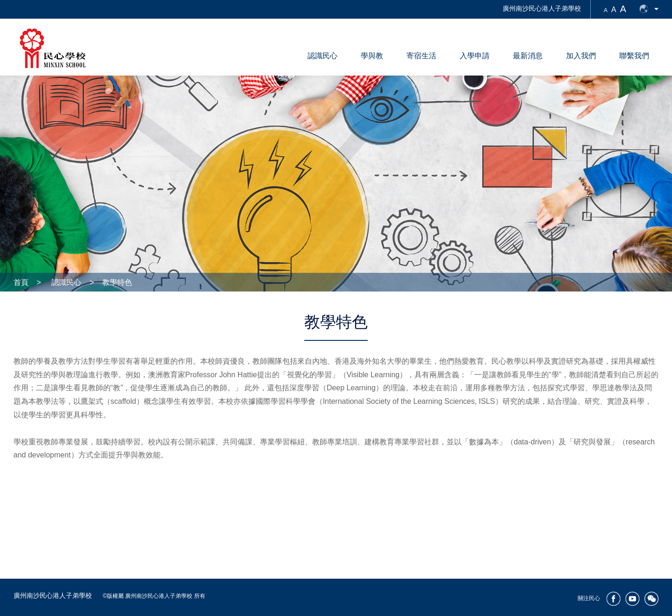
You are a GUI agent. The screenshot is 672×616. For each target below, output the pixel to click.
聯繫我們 (634, 56)
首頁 (21, 282)
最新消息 (528, 56)
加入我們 (581, 56)
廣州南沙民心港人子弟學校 (542, 8)
